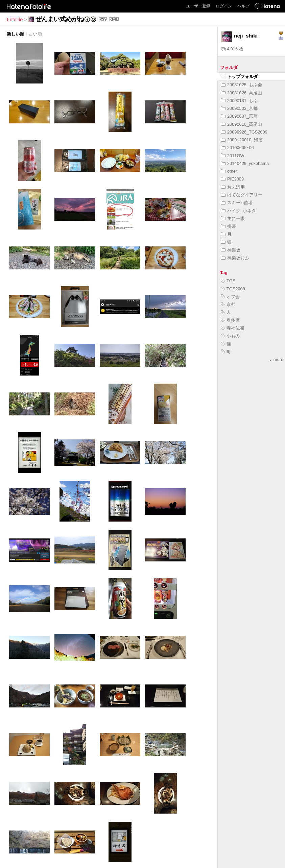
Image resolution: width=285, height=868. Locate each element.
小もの (230, 336)
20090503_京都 (239, 108)
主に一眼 (233, 219)
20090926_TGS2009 (244, 132)
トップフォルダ (239, 77)
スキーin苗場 (237, 203)
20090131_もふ (239, 101)
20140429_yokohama (245, 163)
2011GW (233, 156)
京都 (228, 304)
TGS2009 (233, 289)
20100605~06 (237, 148)
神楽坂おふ (235, 258)
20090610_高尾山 (241, 124)
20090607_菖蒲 (239, 116)
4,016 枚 (232, 49)
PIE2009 (232, 179)
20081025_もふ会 (241, 85)
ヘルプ (243, 6)
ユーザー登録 (198, 6)
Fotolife (15, 20)
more (276, 359)
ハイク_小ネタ (238, 211)
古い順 (35, 34)
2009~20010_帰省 (242, 140)
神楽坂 (231, 250)
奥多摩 (230, 320)
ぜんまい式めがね (60, 19)
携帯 (228, 226)
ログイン (224, 6)
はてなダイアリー (242, 195)
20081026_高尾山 (241, 93)
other (229, 171)
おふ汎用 (233, 187)
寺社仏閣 (232, 328)
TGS (228, 281)
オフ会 (230, 297)
